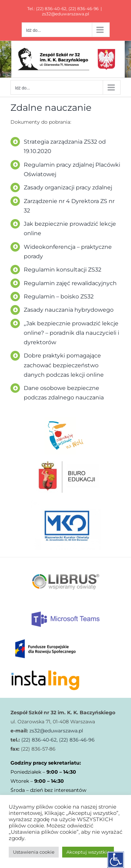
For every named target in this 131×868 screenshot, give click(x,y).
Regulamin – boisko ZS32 (59, 296)
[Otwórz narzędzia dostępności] (116, 860)
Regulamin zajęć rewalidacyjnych (70, 283)
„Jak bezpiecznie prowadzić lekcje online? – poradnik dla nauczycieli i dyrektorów (71, 333)
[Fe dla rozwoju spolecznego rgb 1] (45, 637)
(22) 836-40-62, (39, 740)
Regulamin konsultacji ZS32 (63, 270)
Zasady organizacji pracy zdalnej (68, 187)
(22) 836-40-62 (51, 9)
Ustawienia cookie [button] (34, 852)
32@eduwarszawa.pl (59, 731)
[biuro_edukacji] (66, 464)
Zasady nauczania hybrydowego (69, 310)
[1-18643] (66, 502)
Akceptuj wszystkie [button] (88, 852)
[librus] (66, 560)
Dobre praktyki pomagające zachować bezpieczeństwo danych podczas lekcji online (64, 365)
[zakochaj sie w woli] (66, 419)
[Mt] (66, 613)
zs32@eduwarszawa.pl (65, 14)
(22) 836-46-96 (83, 9)
